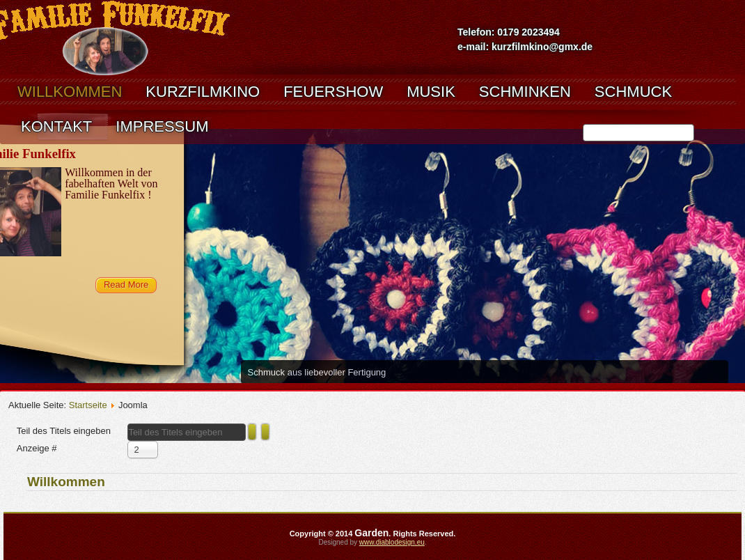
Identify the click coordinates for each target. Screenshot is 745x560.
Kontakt (56, 126)
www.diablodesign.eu (392, 542)
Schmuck (633, 92)
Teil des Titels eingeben (65, 431)
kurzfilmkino (203, 92)
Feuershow (333, 92)
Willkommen (70, 92)
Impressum (162, 126)
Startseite (88, 405)
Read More (126, 285)
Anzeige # (37, 448)
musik (431, 92)
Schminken (525, 92)
